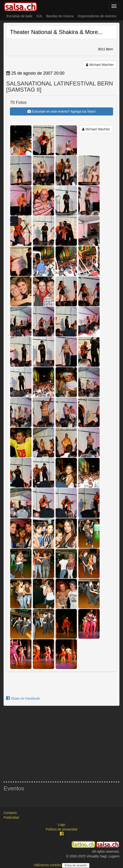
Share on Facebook (23, 698)
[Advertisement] (61, 744)
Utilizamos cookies (48, 865)
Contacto (10, 813)
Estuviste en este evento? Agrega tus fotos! (61, 111)
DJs (40, 16)
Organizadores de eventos (97, 16)
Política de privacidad (61, 829)
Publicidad (11, 817)
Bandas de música (60, 16)
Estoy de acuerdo (76, 865)
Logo (61, 825)
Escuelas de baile (20, 16)
